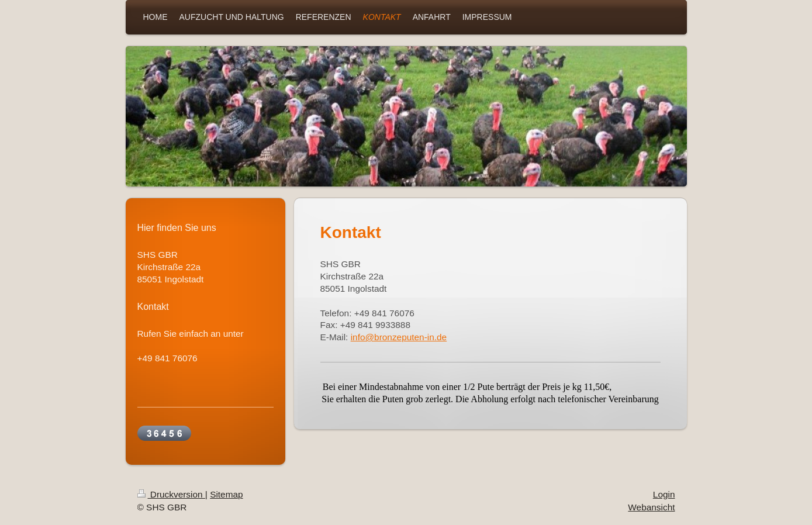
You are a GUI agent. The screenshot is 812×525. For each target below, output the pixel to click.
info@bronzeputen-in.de (399, 337)
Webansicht (651, 507)
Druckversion (171, 494)
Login (664, 494)
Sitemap (226, 494)
